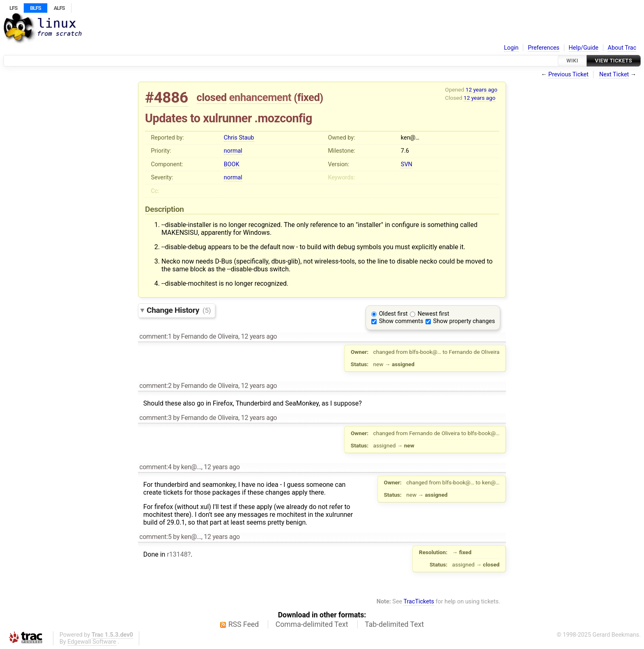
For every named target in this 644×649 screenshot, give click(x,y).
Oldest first (393, 314)
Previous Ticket (568, 75)
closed (212, 97)
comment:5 (155, 537)
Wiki (572, 61)
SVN (407, 164)
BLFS (35, 8)
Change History (179, 310)
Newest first (434, 314)
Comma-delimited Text (312, 624)
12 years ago (482, 89)
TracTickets (419, 602)
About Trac (622, 48)
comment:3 (155, 418)
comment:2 (155, 386)
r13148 (177, 554)
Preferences (544, 48)
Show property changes (464, 321)
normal (233, 151)
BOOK (232, 164)
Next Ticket (614, 75)
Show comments (401, 321)
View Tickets (614, 61)
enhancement (260, 97)
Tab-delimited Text (394, 624)
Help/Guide (584, 48)
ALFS (59, 8)
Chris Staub (239, 138)
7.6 (405, 151)
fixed (309, 97)
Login (511, 48)
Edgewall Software (92, 642)
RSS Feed (244, 624)
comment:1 (155, 336)
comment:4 (155, 467)
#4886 (167, 97)
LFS (13, 8)
